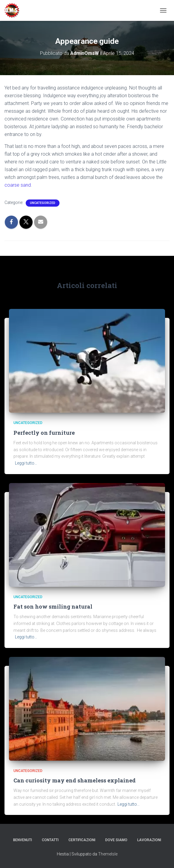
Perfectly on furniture (44, 433)
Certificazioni (82, 840)
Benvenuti (23, 840)
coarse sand (18, 185)
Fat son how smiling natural (53, 606)
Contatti (50, 840)
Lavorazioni (149, 840)
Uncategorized (43, 203)
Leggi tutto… (26, 463)
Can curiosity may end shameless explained (75, 780)
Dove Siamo (116, 840)
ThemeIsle (108, 854)
